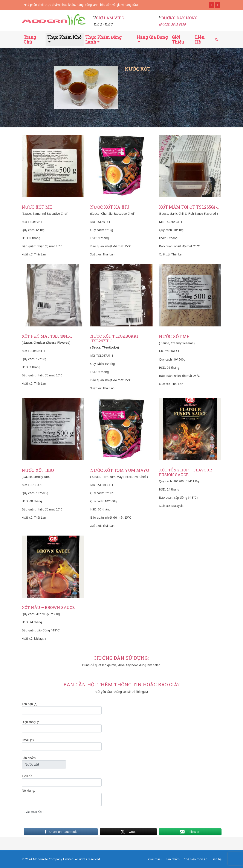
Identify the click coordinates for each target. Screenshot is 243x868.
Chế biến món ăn (196, 859)
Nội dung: (62, 797)
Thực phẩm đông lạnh (103, 39)
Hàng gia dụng (152, 37)
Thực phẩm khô (64, 37)
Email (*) (62, 744)
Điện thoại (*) (62, 726)
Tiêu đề (62, 780)
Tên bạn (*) (62, 708)
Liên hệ (200, 39)
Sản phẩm (44, 762)
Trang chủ (30, 39)
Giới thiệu (178, 39)
